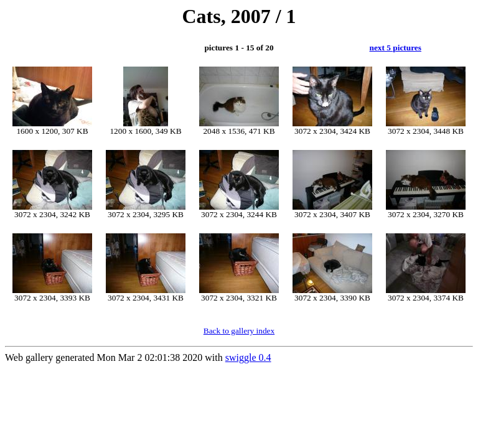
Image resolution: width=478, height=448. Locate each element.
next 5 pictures (396, 48)
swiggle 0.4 (248, 357)
